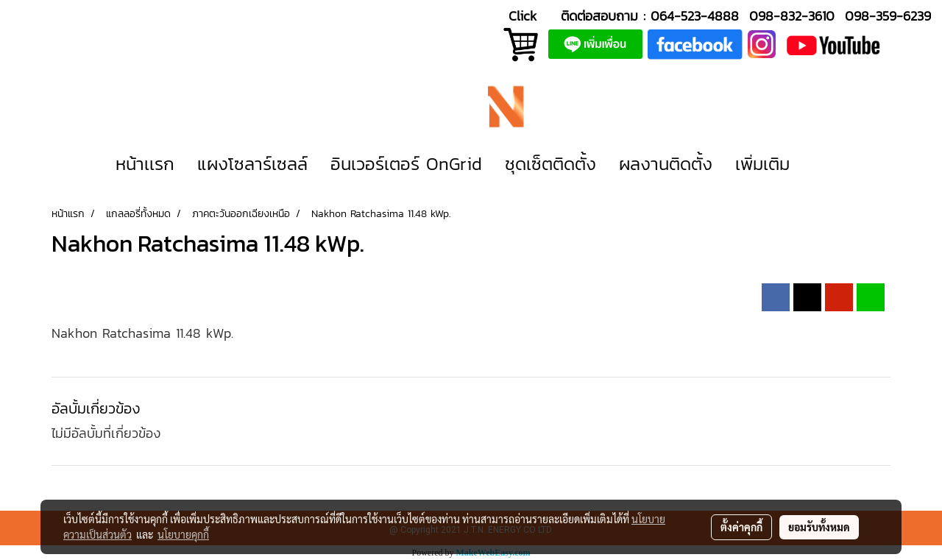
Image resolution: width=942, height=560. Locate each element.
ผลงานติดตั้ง (666, 164)
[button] (823, 164)
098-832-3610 (792, 16)
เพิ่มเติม (762, 164)
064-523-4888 (695, 16)
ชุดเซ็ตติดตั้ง (550, 164)
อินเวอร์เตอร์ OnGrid (406, 164)
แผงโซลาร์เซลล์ (252, 164)
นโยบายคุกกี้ (183, 534)
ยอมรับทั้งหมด (819, 527)
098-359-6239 (888, 16)
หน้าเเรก (145, 164)
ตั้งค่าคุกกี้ (741, 527)
